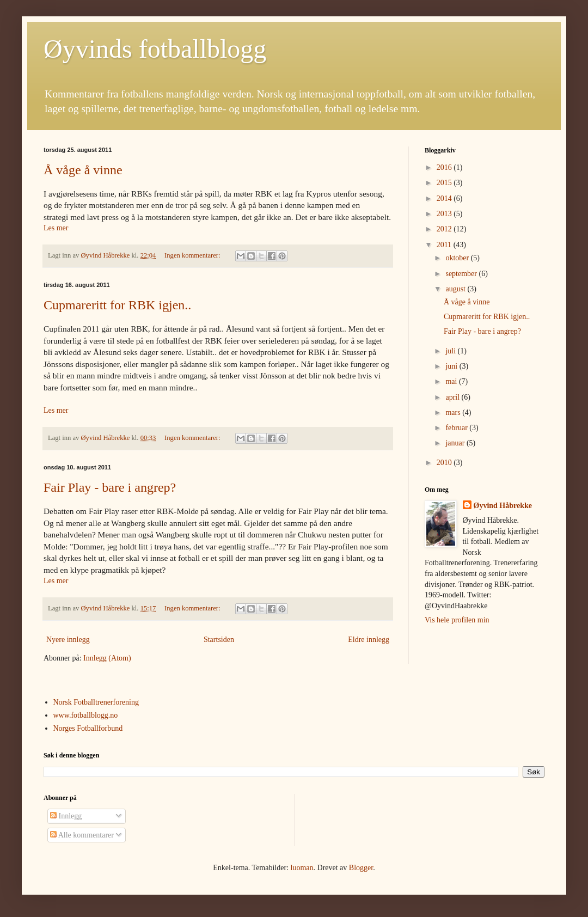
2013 (445, 214)
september (462, 274)
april (453, 397)
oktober (458, 258)
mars (454, 412)
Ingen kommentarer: (193, 255)
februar (457, 428)
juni (452, 366)
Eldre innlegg (369, 640)
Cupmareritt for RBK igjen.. (117, 305)
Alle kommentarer (82, 835)
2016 (445, 167)
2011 (445, 245)
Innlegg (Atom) (107, 658)
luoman (302, 868)
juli (451, 351)
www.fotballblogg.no (86, 715)
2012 (445, 229)
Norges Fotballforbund (88, 728)
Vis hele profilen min (457, 620)
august (456, 289)
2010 (445, 463)
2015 (445, 183)
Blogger (361, 868)
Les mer (56, 228)
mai (452, 381)
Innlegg (66, 816)
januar (456, 443)
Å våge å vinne (83, 170)
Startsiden (219, 640)
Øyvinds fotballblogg (155, 49)
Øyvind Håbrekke (503, 506)
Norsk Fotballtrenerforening (96, 702)
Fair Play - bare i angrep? (110, 487)
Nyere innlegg (68, 640)
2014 (445, 198)
